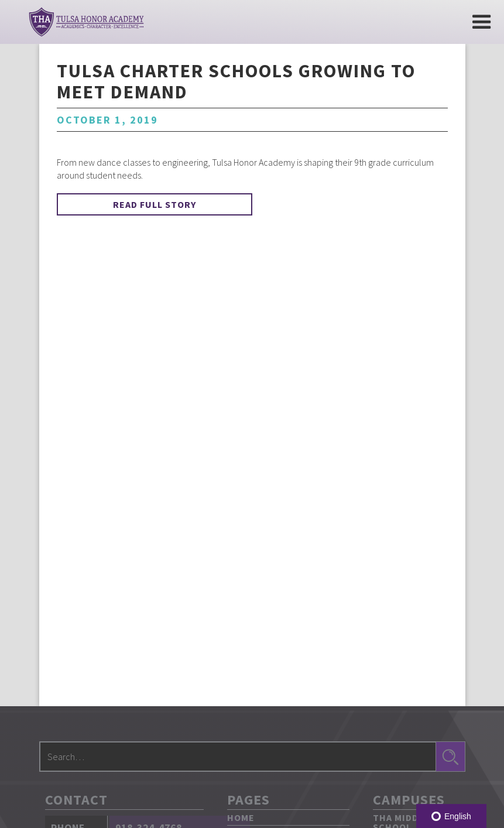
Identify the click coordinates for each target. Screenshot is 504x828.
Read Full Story (155, 204)
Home (241, 817)
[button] (482, 22)
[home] (86, 22)
